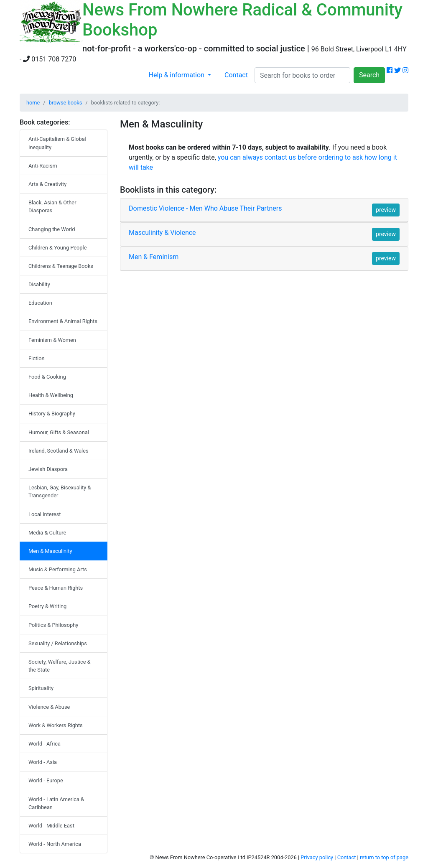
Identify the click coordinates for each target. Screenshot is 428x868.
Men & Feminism (154, 257)
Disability (39, 284)
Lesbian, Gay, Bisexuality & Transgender (60, 491)
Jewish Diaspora (48, 469)
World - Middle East (51, 826)
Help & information (177, 75)
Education (40, 303)
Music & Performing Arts (58, 569)
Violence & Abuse (49, 707)
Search (369, 75)
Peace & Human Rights (56, 588)
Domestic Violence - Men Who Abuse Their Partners (205, 208)
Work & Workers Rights (56, 725)
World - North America (55, 844)
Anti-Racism (43, 166)
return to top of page (384, 857)
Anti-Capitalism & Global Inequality (57, 143)
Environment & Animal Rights (63, 321)
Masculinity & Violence (162, 233)
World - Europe (46, 780)
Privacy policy (317, 857)
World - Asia (43, 762)
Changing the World (52, 229)
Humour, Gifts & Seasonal (59, 432)
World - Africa (45, 744)
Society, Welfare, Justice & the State (60, 666)
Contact (236, 75)
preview (386, 210)
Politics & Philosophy (53, 625)
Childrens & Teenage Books (61, 266)
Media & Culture (47, 533)
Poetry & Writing (47, 606)
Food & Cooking (47, 377)
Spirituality (41, 688)
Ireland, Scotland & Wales (59, 451)
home (33, 103)
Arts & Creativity (47, 184)
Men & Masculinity (50, 551)
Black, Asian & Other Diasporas (52, 206)
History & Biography (52, 414)
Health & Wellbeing (51, 395)
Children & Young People (57, 248)
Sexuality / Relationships (58, 643)
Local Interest (45, 514)
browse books (66, 103)
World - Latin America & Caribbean (56, 803)
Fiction (37, 358)
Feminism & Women (52, 340)
